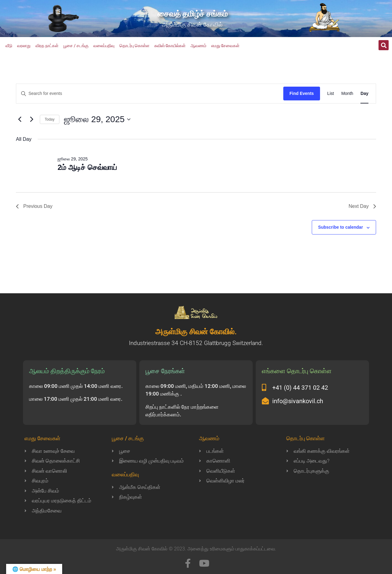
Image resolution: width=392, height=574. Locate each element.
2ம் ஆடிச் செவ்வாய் (87, 167)
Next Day (362, 206)
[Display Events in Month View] (347, 94)
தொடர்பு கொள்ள (134, 46)
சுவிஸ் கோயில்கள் (170, 46)
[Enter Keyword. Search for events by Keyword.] (150, 94)
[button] (384, 45)
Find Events (302, 93)
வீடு (9, 46)
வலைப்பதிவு (104, 46)
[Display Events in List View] (331, 94)
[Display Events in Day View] (364, 94)
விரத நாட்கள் (47, 46)
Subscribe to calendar (341, 227)
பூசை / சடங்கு (76, 46)
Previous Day (34, 206)
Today (50, 119)
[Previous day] (20, 119)
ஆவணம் (198, 46)
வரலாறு (24, 46)
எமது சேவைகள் (225, 46)
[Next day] (32, 119)
